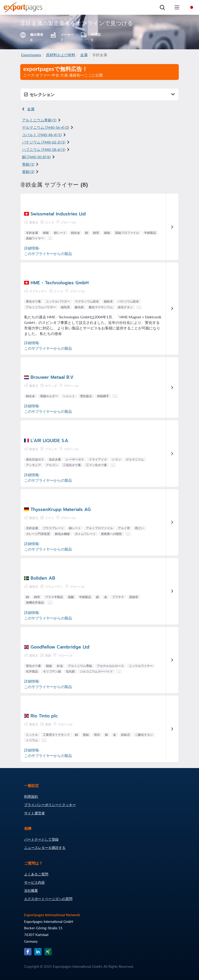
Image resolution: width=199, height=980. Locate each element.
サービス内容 (34, 882)
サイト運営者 (34, 813)
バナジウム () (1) (44, 142)
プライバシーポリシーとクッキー (50, 805)
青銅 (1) (28, 164)
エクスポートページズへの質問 (48, 899)
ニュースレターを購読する (45, 848)
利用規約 (31, 796)
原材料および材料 (61, 55)
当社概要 (31, 890)
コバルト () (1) (42, 135)
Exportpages (31, 55)
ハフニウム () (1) (44, 149)
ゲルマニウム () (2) (45, 127)
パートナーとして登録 (41, 839)
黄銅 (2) (28, 172)
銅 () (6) (36, 157)
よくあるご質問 (36, 874)
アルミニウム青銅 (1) (39, 120)
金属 (84, 55)
